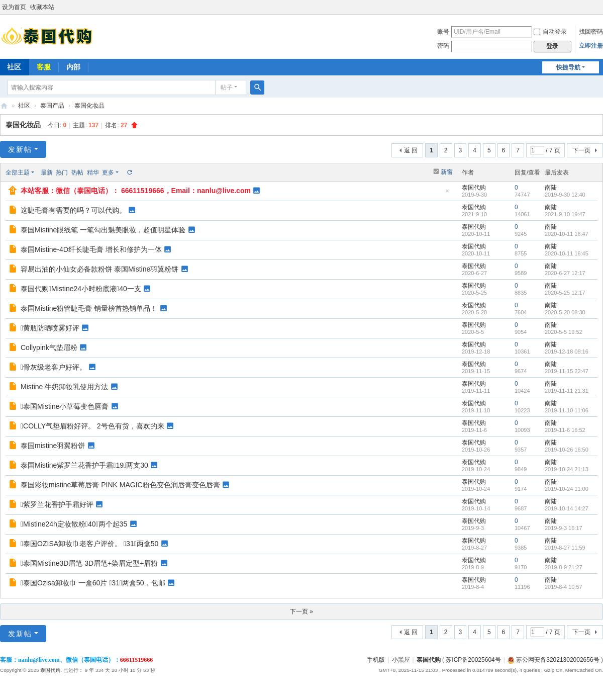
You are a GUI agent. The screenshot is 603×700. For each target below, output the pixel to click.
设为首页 (14, 7)
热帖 (77, 172)
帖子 (227, 87)
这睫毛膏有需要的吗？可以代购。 (73, 210)
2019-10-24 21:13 (567, 469)
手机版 (376, 660)
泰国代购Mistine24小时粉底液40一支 (81, 289)
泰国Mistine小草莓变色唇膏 (65, 406)
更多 (108, 172)
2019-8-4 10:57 (564, 587)
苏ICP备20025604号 (473, 660)
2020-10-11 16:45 (567, 253)
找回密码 (591, 32)
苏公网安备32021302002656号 (554, 660)
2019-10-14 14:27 (567, 508)
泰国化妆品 (89, 106)
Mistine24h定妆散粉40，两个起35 (74, 524)
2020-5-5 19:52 (564, 332)
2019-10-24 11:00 (567, 489)
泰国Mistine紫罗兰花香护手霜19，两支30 (84, 465)
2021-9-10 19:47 (565, 214)
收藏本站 (42, 7)
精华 (93, 172)
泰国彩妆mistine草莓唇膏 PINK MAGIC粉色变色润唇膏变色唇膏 (120, 485)
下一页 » (301, 611)
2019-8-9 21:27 (564, 567)
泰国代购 (4, 106)
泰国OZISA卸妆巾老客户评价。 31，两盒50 (89, 544)
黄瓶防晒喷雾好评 (50, 328)
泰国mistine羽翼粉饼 (53, 446)
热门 (62, 172)
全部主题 (18, 172)
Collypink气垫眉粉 (49, 347)
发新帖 (20, 149)
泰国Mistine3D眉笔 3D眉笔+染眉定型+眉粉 (89, 563)
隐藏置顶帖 (447, 194)
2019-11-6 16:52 (565, 430)
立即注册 (591, 46)
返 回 (411, 150)
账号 (443, 32)
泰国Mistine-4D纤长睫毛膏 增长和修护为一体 (91, 249)
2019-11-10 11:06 (567, 410)
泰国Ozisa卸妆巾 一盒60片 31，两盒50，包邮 (93, 583)
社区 (24, 106)
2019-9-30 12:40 (565, 195)
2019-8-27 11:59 (565, 548)
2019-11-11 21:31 (567, 391)
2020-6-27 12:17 (565, 273)
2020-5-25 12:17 (565, 293)
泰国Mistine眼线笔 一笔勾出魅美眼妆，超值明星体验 (103, 230)
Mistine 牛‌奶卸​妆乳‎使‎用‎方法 (64, 387)
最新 (47, 172)
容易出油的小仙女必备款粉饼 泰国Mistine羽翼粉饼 (99, 269)
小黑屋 (401, 660)
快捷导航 (568, 67)
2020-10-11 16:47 (567, 234)
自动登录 (550, 32)
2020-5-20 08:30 (565, 312)
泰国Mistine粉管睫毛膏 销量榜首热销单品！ (89, 308)
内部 (73, 67)
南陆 (551, 188)
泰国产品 (52, 106)
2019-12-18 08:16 (567, 352)
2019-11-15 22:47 (567, 371)
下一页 (581, 150)
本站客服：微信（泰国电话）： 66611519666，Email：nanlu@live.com (136, 191)
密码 (443, 46)
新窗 (447, 172)
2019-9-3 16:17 (564, 528)
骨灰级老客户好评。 (54, 367)
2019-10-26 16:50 (567, 450)
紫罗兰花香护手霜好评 (57, 504)
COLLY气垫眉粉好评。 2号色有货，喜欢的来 (92, 426)
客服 (44, 67)
